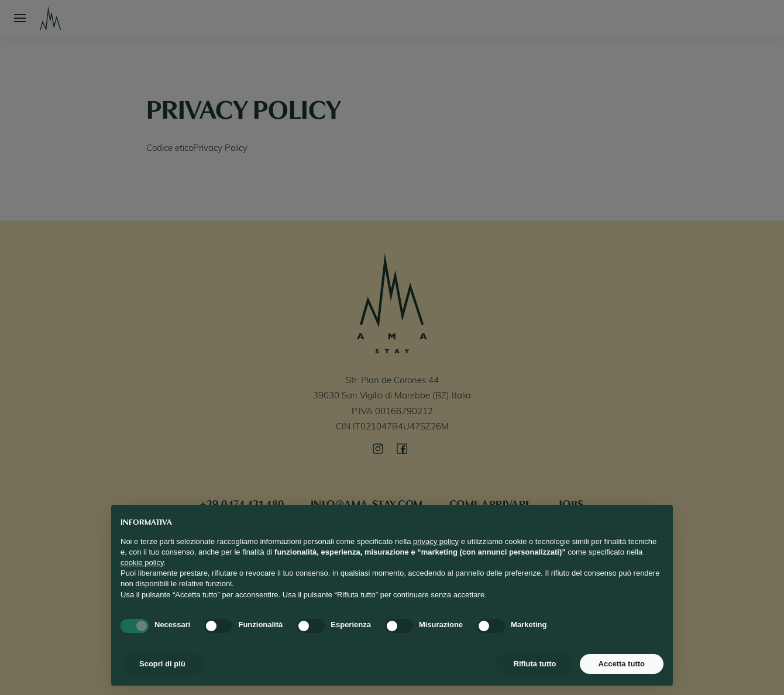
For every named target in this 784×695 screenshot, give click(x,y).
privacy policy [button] (436, 541)
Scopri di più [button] (162, 664)
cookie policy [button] (142, 562)
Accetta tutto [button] (622, 664)
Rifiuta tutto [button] (535, 664)
